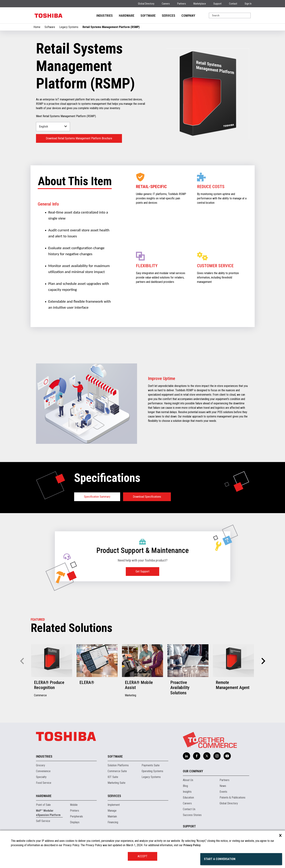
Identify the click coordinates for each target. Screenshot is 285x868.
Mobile (74, 805)
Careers (166, 4)
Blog (185, 786)
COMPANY (188, 16)
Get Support (142, 571)
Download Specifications (147, 497)
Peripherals (76, 816)
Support (217, 4)
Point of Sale (43, 805)
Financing (113, 822)
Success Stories (192, 815)
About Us (188, 780)
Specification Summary (97, 497)
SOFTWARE (148, 16)
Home (37, 27)
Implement (114, 805)
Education (188, 798)
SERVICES (168, 16)
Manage (112, 811)
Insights (187, 792)
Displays (75, 822)
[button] (263, 661)
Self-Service (43, 821)
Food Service (44, 783)
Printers (75, 811)
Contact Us (189, 809)
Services (114, 796)
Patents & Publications (232, 798)
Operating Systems (152, 771)
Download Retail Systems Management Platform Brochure (79, 138)
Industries (44, 756)
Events (223, 792)
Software (50, 27)
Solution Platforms (118, 765)
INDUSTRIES (105, 16)
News (223, 786)
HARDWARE (127, 16)
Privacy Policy (192, 845)
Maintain (112, 816)
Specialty (41, 777)
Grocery (41, 765)
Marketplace (200, 4)
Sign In (248, 4)
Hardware (44, 796)
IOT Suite (113, 777)
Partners (182, 4)
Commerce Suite (117, 771)
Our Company (193, 771)
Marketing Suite (117, 783)
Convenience (43, 771)
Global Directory (146, 4)
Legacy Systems (69, 27)
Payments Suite (151, 765)
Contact (233, 4)
